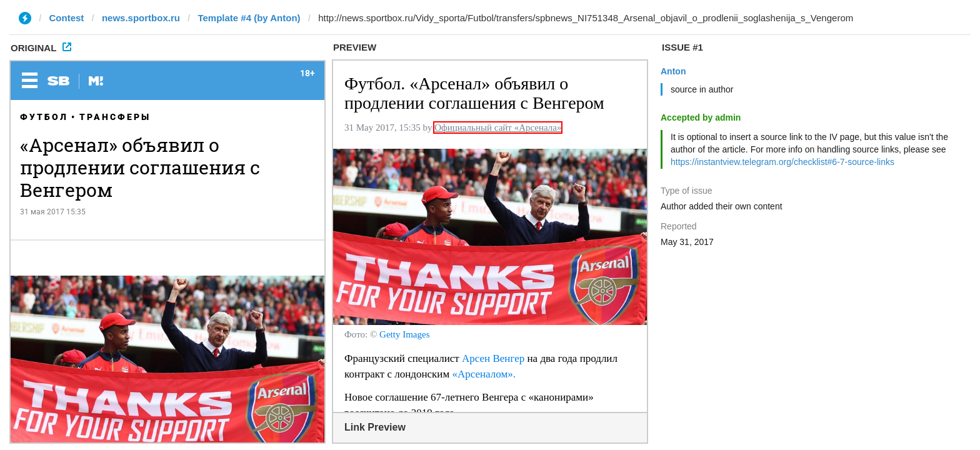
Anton (673, 71)
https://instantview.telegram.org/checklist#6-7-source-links (782, 162)
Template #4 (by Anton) (249, 18)
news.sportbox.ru (141, 18)
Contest (67, 18)
